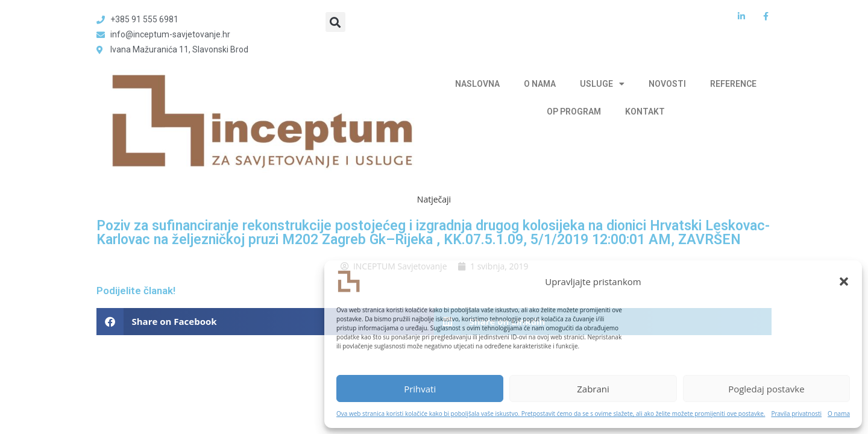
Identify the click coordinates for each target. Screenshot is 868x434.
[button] (844, 281)
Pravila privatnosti (796, 414)
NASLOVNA (477, 84)
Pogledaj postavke (766, 389)
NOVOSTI (667, 84)
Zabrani (593, 389)
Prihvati (420, 389)
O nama (839, 414)
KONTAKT (645, 112)
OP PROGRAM (574, 112)
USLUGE (602, 84)
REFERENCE (733, 84)
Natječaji (434, 199)
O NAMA (540, 84)
